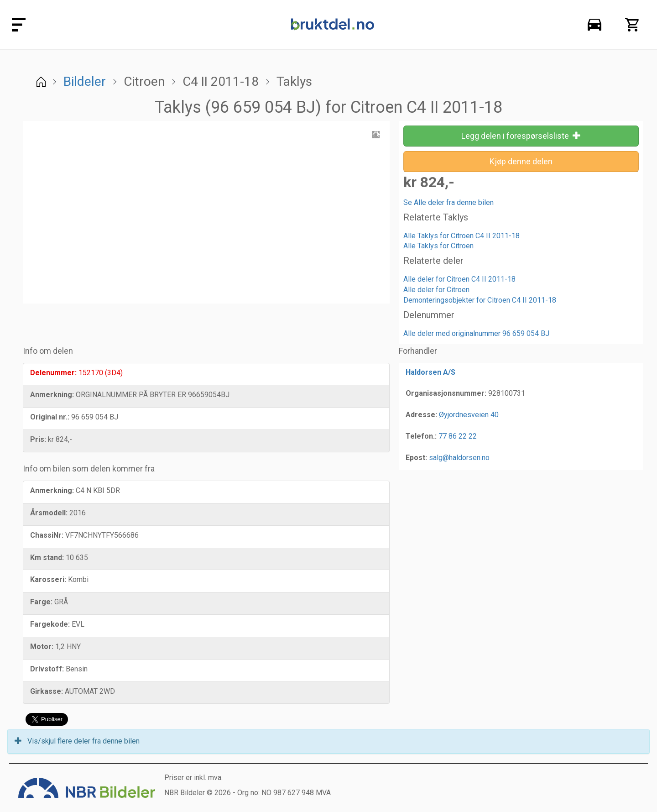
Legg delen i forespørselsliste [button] (521, 136)
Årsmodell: (49, 513)
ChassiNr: (47, 535)
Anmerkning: (52, 395)
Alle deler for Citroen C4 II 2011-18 (459, 279)
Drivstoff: (47, 669)
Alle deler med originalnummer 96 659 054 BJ (476, 333)
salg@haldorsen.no (459, 458)
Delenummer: (53, 373)
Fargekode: (50, 624)
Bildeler (85, 81)
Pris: (38, 439)
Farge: (41, 602)
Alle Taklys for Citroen (438, 246)
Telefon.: (421, 436)
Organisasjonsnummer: (446, 393)
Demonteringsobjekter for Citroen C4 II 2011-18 (480, 300)
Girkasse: (47, 691)
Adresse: (421, 415)
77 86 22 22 (458, 436)
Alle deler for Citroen (436, 290)
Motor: (42, 647)
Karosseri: (48, 579)
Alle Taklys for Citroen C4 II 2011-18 (461, 236)
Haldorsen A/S (430, 372)
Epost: (416, 458)
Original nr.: (50, 417)
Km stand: (47, 558)
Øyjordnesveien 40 (469, 415)
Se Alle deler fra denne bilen (448, 202)
